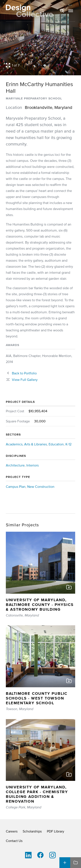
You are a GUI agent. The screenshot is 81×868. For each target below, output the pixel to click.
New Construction (41, 487)
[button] (71, 11)
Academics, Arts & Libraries (26, 444)
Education (56, 444)
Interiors (33, 465)
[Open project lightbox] (40, 65)
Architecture (15, 465)
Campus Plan (16, 487)
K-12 (68, 444)
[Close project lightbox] (22, 380)
